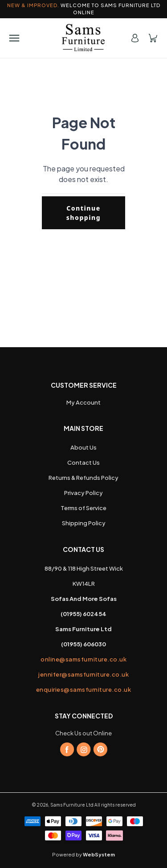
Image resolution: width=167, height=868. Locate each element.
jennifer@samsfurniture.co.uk (83, 674)
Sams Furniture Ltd (72, 805)
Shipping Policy (84, 523)
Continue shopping (84, 213)
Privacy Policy (83, 493)
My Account (83, 402)
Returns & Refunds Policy (83, 478)
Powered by (83, 854)
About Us (83, 447)
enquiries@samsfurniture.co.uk (84, 690)
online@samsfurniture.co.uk (83, 659)
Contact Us (83, 462)
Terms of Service (83, 508)
